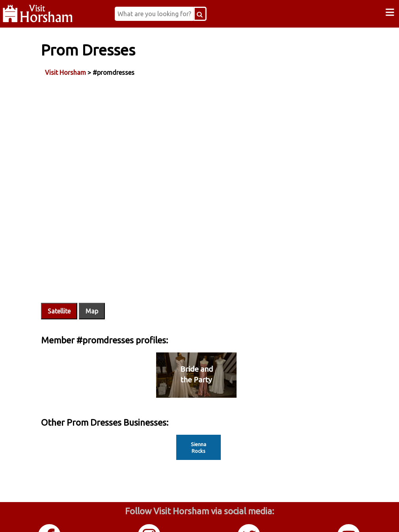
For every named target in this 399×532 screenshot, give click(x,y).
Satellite (86, 273)
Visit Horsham (92, 70)
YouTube (349, 516)
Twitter (250, 516)
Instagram (150, 516)
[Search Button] (219, 14)
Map (119, 273)
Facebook (50, 516)
